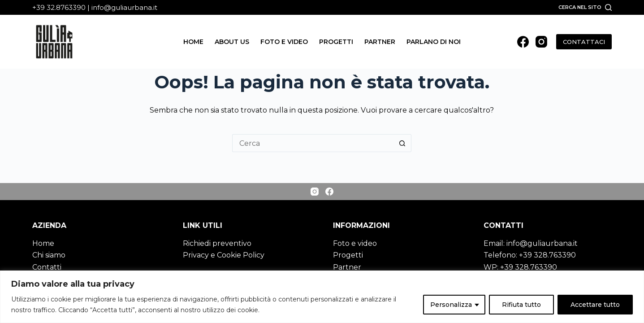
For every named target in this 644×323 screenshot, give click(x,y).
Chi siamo (49, 255)
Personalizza (451, 305)
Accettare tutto (595, 305)
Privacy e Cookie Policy (224, 255)
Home (193, 42)
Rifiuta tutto (521, 305)
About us (232, 42)
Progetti (336, 42)
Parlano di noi (434, 42)
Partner (380, 42)
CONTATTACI (584, 42)
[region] (322, 297)
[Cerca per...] (313, 143)
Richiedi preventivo (217, 243)
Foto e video (284, 42)
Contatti (47, 267)
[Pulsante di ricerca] (402, 143)
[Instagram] (541, 42)
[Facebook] (523, 42)
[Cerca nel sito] (585, 7)
